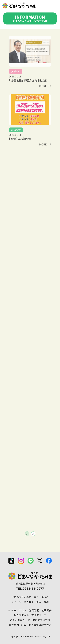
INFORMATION (17, 610)
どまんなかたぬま (21, 597)
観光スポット (21, 615)
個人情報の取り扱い (40, 625)
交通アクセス (39, 615)
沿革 (24, 625)
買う (36, 597)
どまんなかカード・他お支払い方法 (30, 620)
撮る (39, 602)
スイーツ (16, 602)
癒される (29, 602)
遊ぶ (46, 602)
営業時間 (34, 610)
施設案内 (47, 610)
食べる (45, 597)
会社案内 (14, 625)
